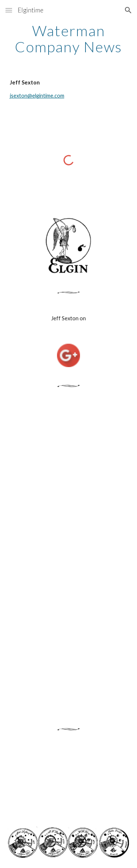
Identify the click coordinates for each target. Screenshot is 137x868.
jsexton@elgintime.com (37, 96)
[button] (9, 10)
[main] (69, 39)
